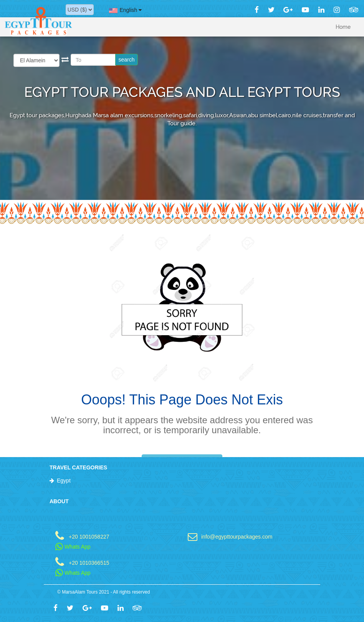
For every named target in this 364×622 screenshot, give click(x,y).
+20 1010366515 (89, 563)
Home (343, 27)
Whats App (73, 547)
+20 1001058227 (89, 536)
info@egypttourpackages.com (237, 536)
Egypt (64, 481)
